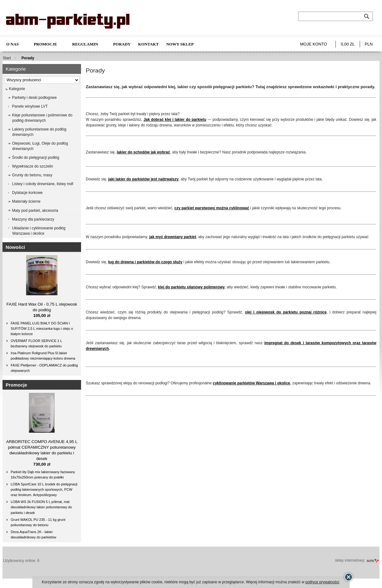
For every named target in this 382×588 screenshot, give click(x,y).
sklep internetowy (349, 560)
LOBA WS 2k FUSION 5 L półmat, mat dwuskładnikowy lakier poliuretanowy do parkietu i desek (41, 507)
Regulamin (85, 44)
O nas (12, 44)
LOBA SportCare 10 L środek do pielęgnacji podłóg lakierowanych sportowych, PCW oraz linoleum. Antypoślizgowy (44, 489)
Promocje (45, 44)
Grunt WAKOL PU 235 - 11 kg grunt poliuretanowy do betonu (38, 522)
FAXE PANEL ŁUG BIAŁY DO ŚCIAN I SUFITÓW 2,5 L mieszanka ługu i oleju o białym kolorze (42, 329)
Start (7, 58)
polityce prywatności (322, 582)
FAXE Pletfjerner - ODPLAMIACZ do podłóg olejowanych (44, 368)
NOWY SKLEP (180, 44)
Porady (122, 44)
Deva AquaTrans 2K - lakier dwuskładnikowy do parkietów (33, 535)
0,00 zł (348, 44)
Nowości (15, 247)
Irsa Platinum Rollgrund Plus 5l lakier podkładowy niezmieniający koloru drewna (43, 356)
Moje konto (314, 44)
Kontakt (149, 44)
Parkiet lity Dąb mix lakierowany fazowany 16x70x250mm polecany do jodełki (43, 475)
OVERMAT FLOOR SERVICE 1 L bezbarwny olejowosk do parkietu (36, 343)
